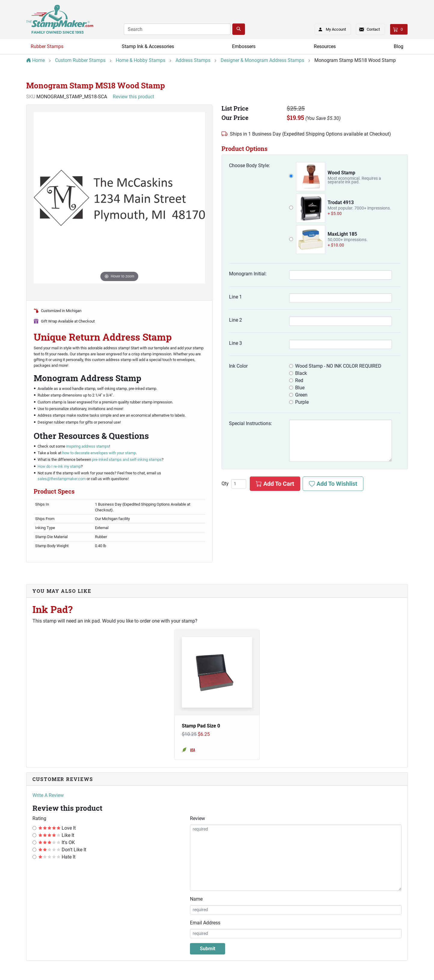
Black (301, 373)
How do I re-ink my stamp (59, 466)
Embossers (244, 46)
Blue (300, 388)
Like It (56, 835)
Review (197, 818)
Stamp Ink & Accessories (148, 46)
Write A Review (48, 795)
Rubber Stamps (47, 46)
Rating (39, 818)
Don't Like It (62, 850)
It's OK (57, 842)
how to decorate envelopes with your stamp (99, 453)
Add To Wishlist (333, 484)
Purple (302, 402)
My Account (330, 28)
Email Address (205, 923)
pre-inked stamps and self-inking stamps (127, 459)
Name (196, 899)
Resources (325, 46)
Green (301, 395)
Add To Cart (275, 484)
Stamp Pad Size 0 (201, 726)
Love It (57, 828)
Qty (225, 484)
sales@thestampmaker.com (62, 479)
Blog (399, 46)
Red (299, 380)
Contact (373, 29)
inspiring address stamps (88, 446)
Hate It (57, 857)
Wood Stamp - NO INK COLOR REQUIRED (338, 366)
